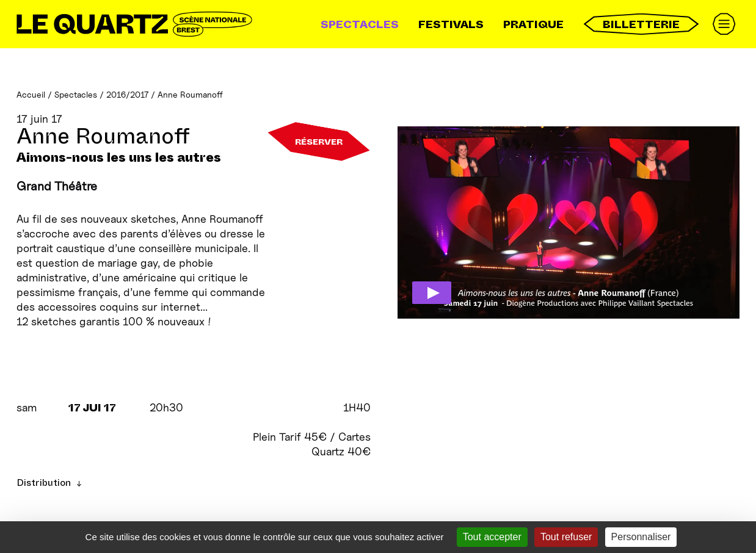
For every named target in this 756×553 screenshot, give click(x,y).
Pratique (533, 24)
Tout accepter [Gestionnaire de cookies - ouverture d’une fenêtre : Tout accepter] (492, 537)
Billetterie (641, 24)
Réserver (319, 142)
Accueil (31, 94)
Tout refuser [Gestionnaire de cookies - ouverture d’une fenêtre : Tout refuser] (566, 537)
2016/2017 (127, 94)
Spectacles (360, 24)
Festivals (451, 24)
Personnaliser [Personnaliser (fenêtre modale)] (641, 537)
